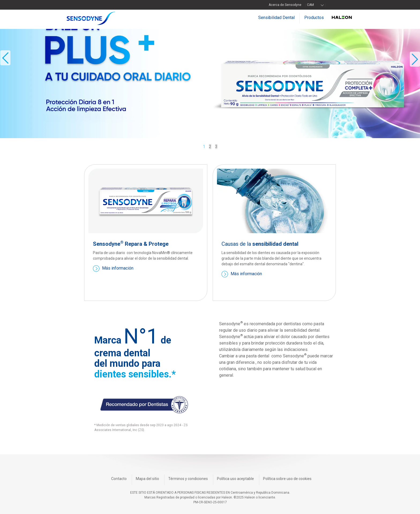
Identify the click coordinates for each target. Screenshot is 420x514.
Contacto (119, 479)
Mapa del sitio (147, 479)
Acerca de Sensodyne (285, 5)
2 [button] (210, 147)
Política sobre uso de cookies (287, 479)
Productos (314, 18)
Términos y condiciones (188, 479)
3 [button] (216, 147)
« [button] (5, 58)
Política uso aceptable (235, 479)
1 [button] (204, 147)
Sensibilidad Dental (276, 18)
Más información (118, 268)
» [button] (415, 59)
